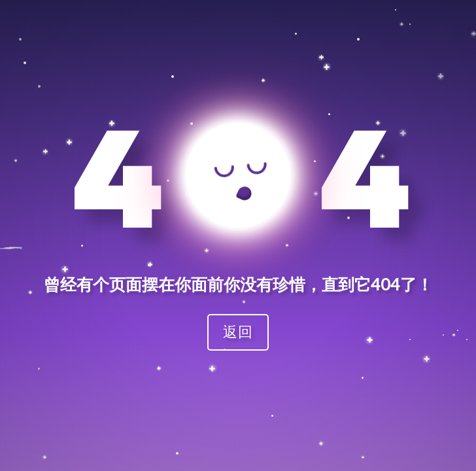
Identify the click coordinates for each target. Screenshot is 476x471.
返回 (238, 331)
